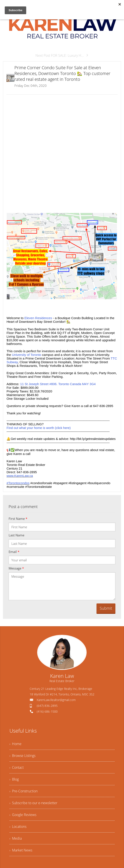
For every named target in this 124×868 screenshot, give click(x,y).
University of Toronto (26, 355)
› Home (15, 744)
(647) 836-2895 (47, 706)
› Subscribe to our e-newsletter (33, 803)
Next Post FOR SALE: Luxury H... (62, 55)
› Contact (17, 767)
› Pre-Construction (24, 791)
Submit (106, 608)
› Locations (18, 827)
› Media (16, 838)
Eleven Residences (38, 318)
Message (16, 568)
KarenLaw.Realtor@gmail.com (56, 700)
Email (14, 552)
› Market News (21, 850)
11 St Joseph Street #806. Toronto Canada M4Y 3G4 (58, 384)
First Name (18, 519)
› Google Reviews (23, 815)
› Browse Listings (22, 756)
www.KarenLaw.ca (20, 476)
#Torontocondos (18, 483)
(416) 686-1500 (47, 711)
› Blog (14, 779)
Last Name (16, 535)
